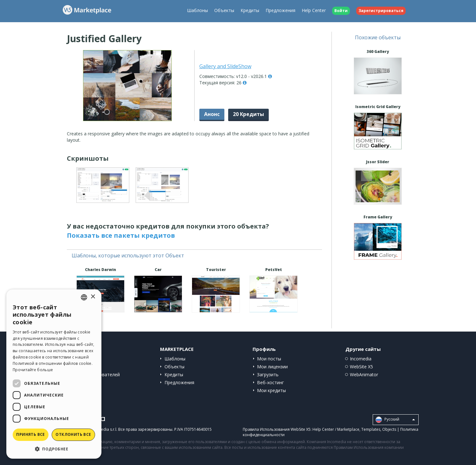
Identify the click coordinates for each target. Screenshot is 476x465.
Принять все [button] (30, 434)
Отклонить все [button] (73, 434)
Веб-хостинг (270, 382)
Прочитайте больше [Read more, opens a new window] (33, 370)
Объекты (224, 10)
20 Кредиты (248, 114)
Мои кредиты (271, 390)
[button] (54, 449)
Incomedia (361, 359)
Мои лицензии (272, 367)
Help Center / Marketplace (336, 429)
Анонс (212, 114)
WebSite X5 (361, 367)
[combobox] (84, 297)
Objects (389, 429)
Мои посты (269, 359)
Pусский (395, 420)
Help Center (314, 10)
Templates (371, 429)
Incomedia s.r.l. (104, 429)
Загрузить (268, 375)
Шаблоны (197, 10)
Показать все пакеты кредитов (121, 235)
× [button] (93, 297)
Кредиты (250, 10)
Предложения (280, 10)
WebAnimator (364, 375)
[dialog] (54, 374)
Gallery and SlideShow (225, 66)
